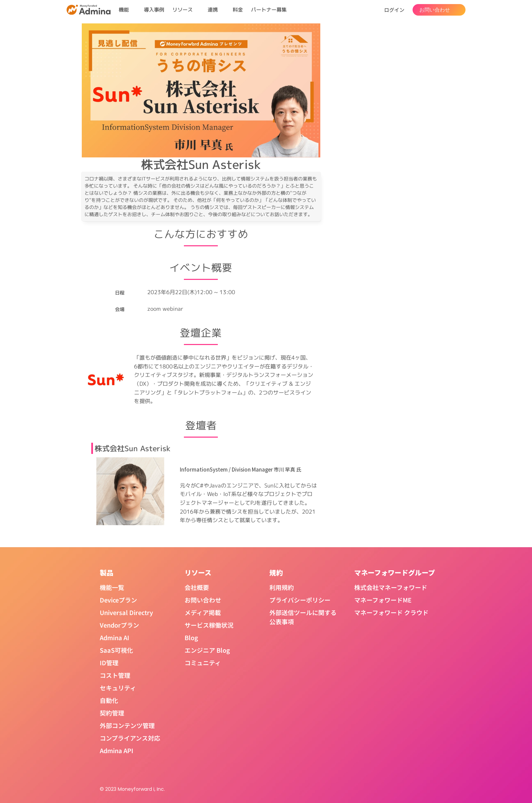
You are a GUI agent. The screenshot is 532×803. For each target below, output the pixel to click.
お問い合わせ (203, 600)
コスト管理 (115, 675)
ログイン (394, 10)
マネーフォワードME (383, 600)
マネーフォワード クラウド (391, 612)
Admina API (117, 750)
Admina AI (115, 637)
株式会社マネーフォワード (391, 587)
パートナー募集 (269, 10)
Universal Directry (126, 612)
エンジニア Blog (207, 650)
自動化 (109, 700)
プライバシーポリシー (300, 600)
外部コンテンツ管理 (127, 725)
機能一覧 (112, 587)
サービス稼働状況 (209, 625)
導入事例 (154, 10)
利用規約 (282, 587)
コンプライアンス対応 (130, 738)
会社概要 (197, 587)
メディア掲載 (203, 612)
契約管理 (112, 713)
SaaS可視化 (116, 650)
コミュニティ (203, 663)
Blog (191, 637)
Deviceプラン (118, 600)
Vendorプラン (119, 625)
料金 (238, 10)
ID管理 (109, 663)
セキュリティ (118, 688)
